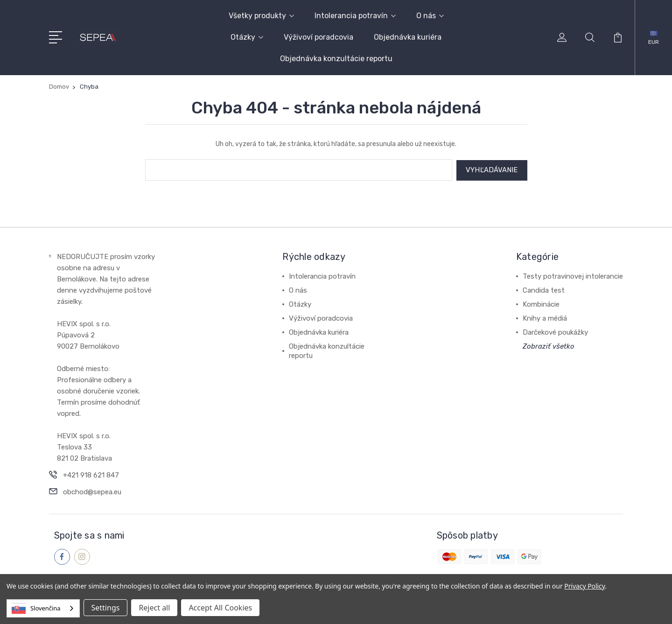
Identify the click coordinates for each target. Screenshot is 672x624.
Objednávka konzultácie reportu (336, 59)
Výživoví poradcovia (318, 37)
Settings (106, 608)
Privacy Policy (584, 586)
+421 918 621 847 (91, 474)
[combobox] (43, 608)
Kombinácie (541, 303)
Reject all (154, 608)
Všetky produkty (261, 16)
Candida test (544, 289)
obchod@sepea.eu (92, 491)
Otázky (247, 37)
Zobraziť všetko (549, 345)
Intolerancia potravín (355, 16)
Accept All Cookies (220, 608)
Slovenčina (36, 609)
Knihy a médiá (545, 317)
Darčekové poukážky (555, 331)
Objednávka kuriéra (408, 37)
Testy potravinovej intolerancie (573, 275)
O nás (430, 16)
